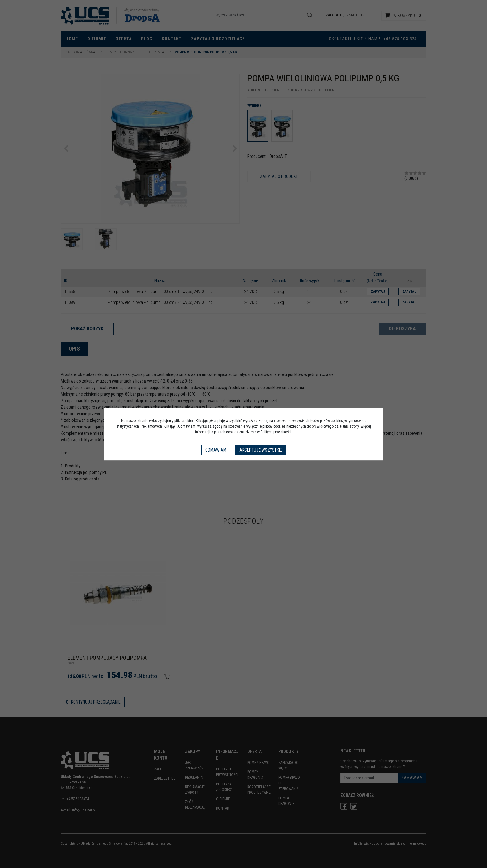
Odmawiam (216, 450)
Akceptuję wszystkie (261, 450)
